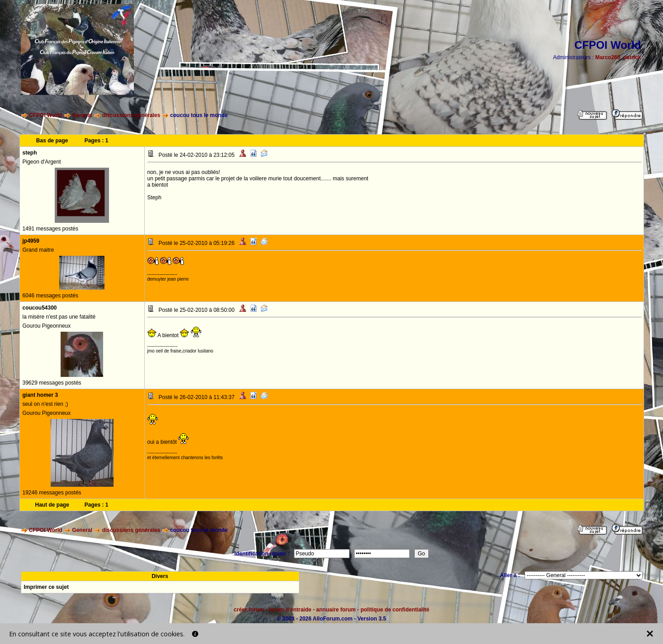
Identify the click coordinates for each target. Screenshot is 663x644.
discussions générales (131, 115)
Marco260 (608, 57)
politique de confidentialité (395, 610)
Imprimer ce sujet (46, 587)
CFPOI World (46, 115)
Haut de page (52, 505)
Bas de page (52, 141)
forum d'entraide (290, 610)
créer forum (249, 610)
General (82, 115)
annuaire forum (336, 610)
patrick (632, 57)
